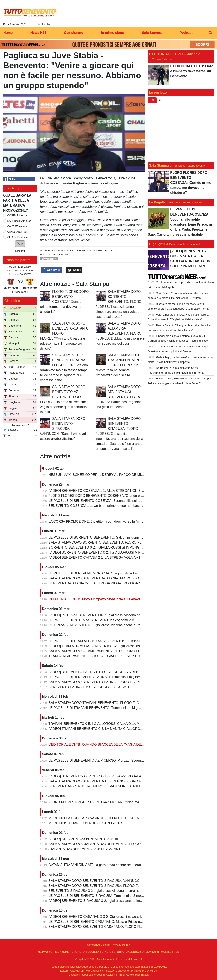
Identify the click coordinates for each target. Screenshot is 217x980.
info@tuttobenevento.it (134, 975)
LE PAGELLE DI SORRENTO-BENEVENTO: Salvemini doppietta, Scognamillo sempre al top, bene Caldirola (129, 537)
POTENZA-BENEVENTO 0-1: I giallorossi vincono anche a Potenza (99, 625)
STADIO (106, 952)
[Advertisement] (181, 132)
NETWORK (45, 952)
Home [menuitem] (8, 33)
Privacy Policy (121, 945)
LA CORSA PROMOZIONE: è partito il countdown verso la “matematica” (102, 522)
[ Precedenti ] (20, 292)
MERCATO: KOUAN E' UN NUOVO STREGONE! (85, 823)
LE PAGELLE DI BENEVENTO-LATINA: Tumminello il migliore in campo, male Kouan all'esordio (120, 677)
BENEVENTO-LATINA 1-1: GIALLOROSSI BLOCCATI (89, 687)
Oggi (152, 100)
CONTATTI (152, 952)
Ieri (160, 100)
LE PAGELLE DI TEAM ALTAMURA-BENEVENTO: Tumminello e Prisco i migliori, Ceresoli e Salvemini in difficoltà (133, 641)
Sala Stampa (59, 250)
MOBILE (166, 952)
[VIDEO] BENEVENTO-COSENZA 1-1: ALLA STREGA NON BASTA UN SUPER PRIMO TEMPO (120, 491)
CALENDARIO (135, 952)
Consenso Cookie (98, 945)
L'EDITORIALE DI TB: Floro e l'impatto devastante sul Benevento (97, 599)
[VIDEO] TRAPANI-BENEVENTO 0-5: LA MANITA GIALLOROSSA (98, 729)
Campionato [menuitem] (74, 33)
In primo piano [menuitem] (112, 33)
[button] (20, 244)
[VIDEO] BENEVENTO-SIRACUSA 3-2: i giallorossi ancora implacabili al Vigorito (108, 901)
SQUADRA (79, 952)
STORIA (119, 952)
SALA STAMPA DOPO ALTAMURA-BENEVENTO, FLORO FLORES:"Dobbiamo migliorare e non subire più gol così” (120, 333)
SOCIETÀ (93, 952)
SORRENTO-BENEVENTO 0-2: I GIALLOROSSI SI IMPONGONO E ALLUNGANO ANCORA (118, 547)
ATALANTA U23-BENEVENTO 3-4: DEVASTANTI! (85, 849)
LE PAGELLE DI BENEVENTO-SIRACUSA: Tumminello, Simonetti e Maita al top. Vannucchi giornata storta (128, 896)
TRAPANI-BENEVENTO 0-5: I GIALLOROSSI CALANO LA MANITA (99, 724)
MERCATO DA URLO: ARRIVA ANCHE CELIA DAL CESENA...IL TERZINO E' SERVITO (114, 818)
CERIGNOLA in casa (20, 237)
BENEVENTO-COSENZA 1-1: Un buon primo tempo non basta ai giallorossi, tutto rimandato (117, 506)
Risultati (20, 251)
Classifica (12, 301)
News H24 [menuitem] (38, 33)
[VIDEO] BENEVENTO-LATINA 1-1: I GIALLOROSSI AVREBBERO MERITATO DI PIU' (113, 672)
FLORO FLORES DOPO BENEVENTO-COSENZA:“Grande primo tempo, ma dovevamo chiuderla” (64, 302)
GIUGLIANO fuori (18, 232)
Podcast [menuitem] (186, 33)
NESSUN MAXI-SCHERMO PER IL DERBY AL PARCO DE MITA (97, 475)
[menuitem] (210, 33)
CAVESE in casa (17, 226)
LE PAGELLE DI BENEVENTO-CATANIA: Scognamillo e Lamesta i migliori (104, 573)
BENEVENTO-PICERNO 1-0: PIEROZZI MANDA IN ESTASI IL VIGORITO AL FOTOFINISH (117, 786)
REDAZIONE (62, 952)
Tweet (74, 270)
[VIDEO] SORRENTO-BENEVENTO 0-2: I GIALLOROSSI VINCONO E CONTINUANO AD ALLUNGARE (126, 552)
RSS (176, 952)
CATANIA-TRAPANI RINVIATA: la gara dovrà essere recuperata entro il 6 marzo (108, 865)
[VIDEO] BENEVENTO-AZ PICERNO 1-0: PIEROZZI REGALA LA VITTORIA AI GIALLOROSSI (119, 776)
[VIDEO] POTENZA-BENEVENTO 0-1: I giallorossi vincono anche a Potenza (105, 615)
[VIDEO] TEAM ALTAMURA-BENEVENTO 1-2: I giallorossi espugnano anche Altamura (113, 646)
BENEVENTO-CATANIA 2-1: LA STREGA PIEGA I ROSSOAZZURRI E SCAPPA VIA (111, 583)
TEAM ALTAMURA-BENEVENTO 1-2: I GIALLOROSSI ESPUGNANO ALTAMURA (109, 656)
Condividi (51, 270)
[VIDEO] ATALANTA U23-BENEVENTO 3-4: (81, 839)
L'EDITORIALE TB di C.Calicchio (175, 54)
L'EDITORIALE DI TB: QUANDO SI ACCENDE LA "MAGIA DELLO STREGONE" (108, 745)
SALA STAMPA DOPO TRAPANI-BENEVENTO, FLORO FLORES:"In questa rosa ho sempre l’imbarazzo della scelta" (120, 365)
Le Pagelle (157, 202)
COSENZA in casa (18, 215)
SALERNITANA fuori (19, 221)
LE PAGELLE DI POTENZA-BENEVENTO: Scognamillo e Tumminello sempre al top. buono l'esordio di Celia (129, 620)
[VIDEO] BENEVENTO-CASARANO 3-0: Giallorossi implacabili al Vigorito (103, 917)
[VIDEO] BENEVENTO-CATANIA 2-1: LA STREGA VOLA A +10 (95, 557)
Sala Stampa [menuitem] (152, 33)
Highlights (157, 244)
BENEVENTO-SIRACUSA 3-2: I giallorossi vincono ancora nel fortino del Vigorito (108, 891)
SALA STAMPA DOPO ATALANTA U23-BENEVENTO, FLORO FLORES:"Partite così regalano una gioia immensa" (119, 397)
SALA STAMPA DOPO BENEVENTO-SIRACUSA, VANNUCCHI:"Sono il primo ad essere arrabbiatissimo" (63, 429)
